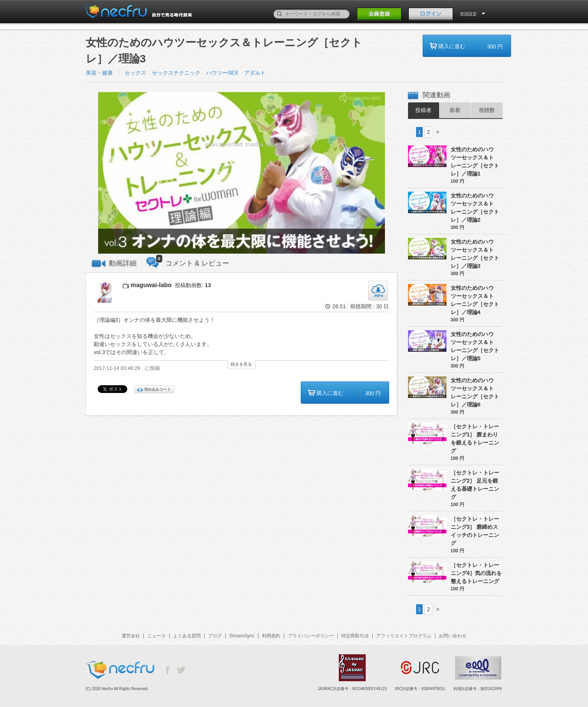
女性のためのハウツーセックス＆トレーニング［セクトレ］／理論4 (475, 300)
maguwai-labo (151, 285)
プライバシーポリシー (311, 636)
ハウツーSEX (222, 73)
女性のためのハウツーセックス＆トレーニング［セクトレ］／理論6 (475, 392)
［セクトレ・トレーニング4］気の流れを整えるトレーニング (476, 573)
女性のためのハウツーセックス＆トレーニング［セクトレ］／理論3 (475, 254)
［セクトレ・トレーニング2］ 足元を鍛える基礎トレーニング (475, 485)
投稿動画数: (193, 285)
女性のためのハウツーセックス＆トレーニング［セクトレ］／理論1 (475, 161)
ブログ (215, 636)
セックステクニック (176, 73)
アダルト (255, 73)
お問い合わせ (453, 636)
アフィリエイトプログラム (404, 636)
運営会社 (131, 636)
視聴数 (487, 110)
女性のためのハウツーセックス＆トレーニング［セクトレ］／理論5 (475, 346)
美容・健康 (99, 73)
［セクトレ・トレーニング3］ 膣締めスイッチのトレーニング (475, 531)
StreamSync (242, 636)
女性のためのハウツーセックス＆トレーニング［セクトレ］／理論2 (475, 208)
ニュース (157, 636)
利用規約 (271, 636)
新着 (455, 110)
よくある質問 (187, 636)
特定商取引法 (355, 636)
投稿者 (423, 110)
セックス (135, 73)
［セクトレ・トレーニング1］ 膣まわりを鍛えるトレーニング (475, 439)
